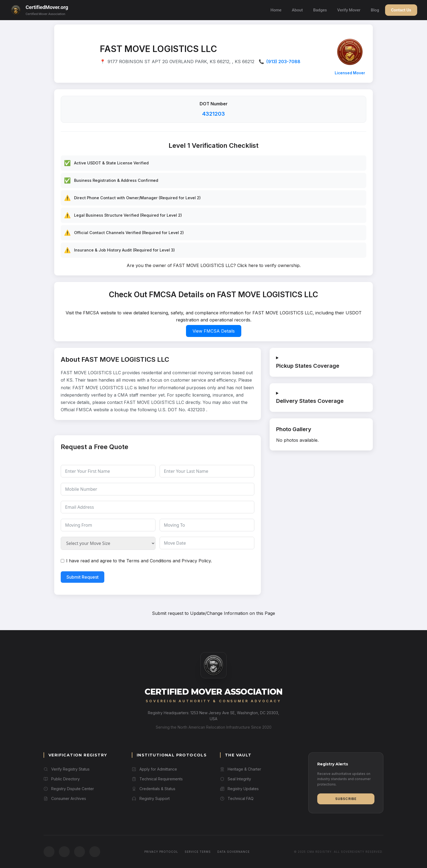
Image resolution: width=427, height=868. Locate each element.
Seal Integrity (236, 779)
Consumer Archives (65, 798)
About (297, 10)
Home (276, 10)
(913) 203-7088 (283, 62)
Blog (375, 10)
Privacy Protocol (161, 852)
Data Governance (234, 852)
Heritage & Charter (241, 769)
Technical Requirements (157, 779)
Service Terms (198, 852)
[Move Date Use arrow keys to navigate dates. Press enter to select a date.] (207, 543)
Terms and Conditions (149, 561)
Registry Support (151, 798)
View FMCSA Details (214, 331)
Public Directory (62, 779)
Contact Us (401, 10)
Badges (320, 10)
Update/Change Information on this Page (233, 613)
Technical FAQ (237, 798)
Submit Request (83, 577)
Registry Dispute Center (69, 789)
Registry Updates (239, 789)
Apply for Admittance (154, 769)
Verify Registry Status (67, 769)
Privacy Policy (196, 561)
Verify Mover (349, 10)
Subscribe (346, 799)
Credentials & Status (154, 789)
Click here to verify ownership (268, 265)
